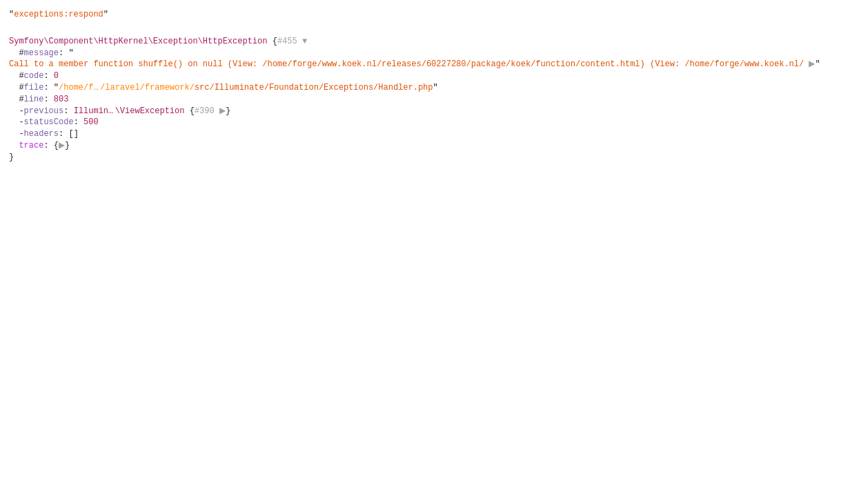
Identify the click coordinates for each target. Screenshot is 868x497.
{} (416, 99)
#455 (292, 41)
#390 (212, 111)
